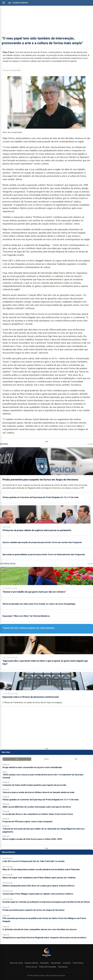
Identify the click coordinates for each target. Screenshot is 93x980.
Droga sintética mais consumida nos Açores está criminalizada (32, 767)
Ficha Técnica (78, 963)
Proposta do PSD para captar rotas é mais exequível (27, 821)
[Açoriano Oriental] (46, 957)
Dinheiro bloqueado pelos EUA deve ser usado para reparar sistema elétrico (39, 886)
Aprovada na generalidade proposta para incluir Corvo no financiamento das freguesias (44, 554)
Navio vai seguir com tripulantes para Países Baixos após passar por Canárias (39, 878)
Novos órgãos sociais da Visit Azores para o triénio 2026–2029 (32, 839)
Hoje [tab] (17, 759)
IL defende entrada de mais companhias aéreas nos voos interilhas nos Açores (40, 929)
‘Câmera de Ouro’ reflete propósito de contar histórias (28, 628)
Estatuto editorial (31, 963)
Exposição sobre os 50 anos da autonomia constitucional (31, 697)
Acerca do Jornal (16, 963)
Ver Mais (90, 444)
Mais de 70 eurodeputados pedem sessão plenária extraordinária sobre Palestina (41, 869)
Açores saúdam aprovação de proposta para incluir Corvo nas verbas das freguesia (42, 542)
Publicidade (44, 963)
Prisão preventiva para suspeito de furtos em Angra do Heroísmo (40, 479)
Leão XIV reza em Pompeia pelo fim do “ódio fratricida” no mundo (34, 861)
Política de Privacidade (48, 967)
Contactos (67, 963)
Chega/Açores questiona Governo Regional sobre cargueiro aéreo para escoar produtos (44, 937)
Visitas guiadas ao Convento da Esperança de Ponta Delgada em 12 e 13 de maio (41, 497)
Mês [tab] (76, 759)
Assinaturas (63, 967)
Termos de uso (31, 967)
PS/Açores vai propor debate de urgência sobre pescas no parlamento (37, 530)
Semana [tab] (46, 759)
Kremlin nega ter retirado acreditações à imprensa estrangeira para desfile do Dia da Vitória (46, 902)
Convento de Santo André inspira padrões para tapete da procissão (34, 785)
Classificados (56, 963)
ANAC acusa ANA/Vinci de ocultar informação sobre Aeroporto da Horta (37, 807)
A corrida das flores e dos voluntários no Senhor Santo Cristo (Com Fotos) (38, 814)
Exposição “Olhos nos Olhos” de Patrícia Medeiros (26, 616)
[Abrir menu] (4, 3)
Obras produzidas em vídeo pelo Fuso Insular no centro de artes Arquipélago (39, 604)
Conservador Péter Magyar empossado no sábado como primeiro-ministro (38, 894)
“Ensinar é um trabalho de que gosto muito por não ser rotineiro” (34, 592)
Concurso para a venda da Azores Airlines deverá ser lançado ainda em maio (39, 792)
